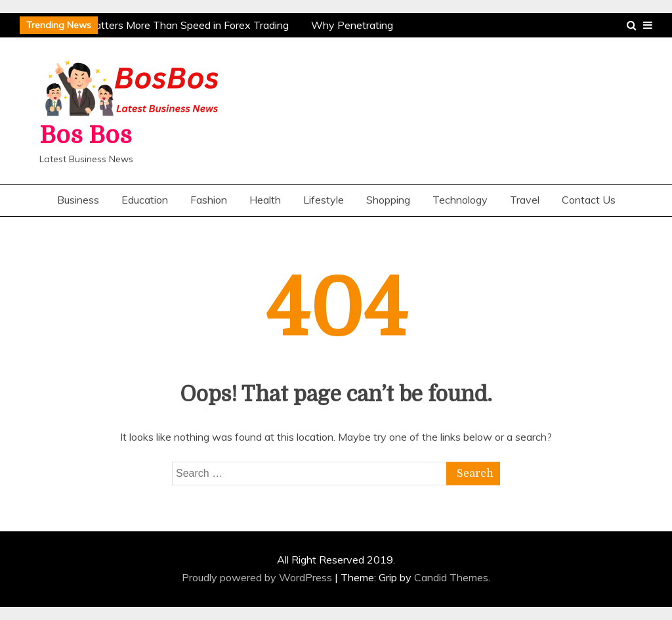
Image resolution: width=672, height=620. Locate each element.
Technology (460, 200)
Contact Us (589, 200)
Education (145, 200)
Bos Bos (86, 136)
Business (78, 200)
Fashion (209, 200)
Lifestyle (324, 200)
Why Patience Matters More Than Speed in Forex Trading (153, 25)
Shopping (388, 200)
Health (265, 200)
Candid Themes (451, 577)
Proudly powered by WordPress (258, 577)
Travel (525, 200)
